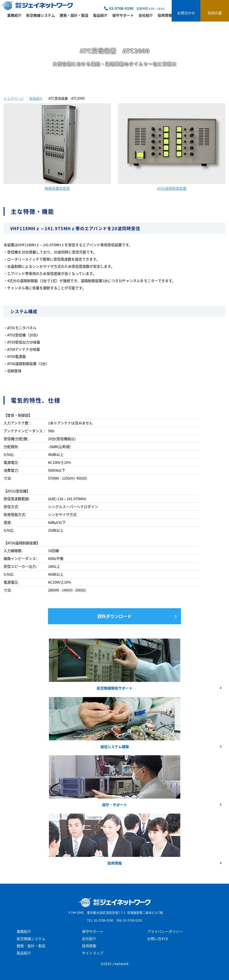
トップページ (14, 98)
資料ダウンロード (114, 616)
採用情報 (165, 15)
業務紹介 (14, 15)
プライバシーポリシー (165, 931)
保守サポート (123, 15)
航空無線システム (41, 15)
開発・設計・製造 (74, 15)
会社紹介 (146, 15)
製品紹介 (100, 15)
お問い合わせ (158, 939)
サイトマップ (93, 953)
